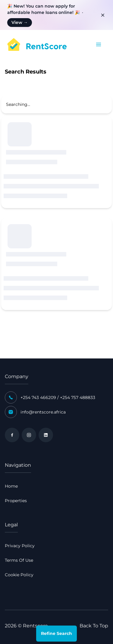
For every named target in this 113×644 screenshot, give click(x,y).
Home (11, 486)
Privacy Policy (20, 546)
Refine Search (56, 633)
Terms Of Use (19, 560)
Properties (16, 501)
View (20, 22)
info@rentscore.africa (43, 412)
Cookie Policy (19, 575)
